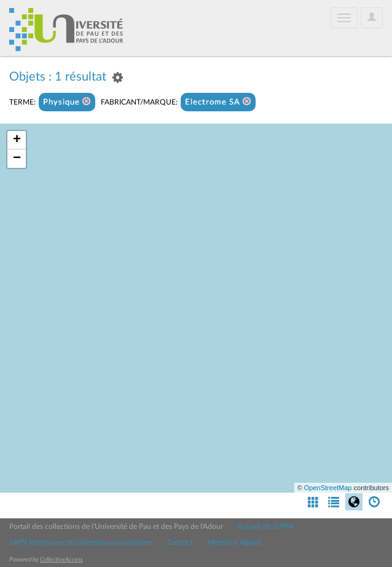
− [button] (17, 159)
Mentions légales (234, 542)
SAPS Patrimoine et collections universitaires (81, 542)
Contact (180, 542)
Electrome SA (218, 102)
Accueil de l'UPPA (266, 526)
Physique (67, 102)
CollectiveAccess (61, 560)
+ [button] (17, 140)
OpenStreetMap (328, 488)
